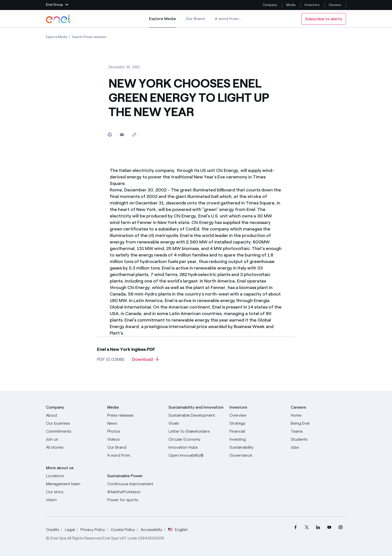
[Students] (318, 439)
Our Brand (195, 19)
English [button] (178, 530)
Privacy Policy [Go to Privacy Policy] (93, 530)
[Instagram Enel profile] (340, 527)
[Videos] (135, 439)
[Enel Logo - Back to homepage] (58, 19)
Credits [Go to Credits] (53, 530)
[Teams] (318, 431)
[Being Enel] (318, 423)
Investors (312, 5)
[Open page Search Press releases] (89, 37)
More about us (60, 468)
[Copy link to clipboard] (134, 134)
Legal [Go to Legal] (70, 530)
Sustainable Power (125, 476)
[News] (135, 423)
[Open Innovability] (196, 455)
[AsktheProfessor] (135, 492)
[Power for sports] (135, 500)
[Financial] (257, 431)
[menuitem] (295, 527)
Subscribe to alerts (324, 19)
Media (291, 5)
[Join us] (74, 439)
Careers (335, 5)
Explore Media (162, 22)
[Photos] (135, 431)
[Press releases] (135, 415)
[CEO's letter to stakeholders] (196, 431)
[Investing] (257, 439)
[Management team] (74, 484)
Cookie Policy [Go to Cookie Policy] (123, 530)
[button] (57, 5)
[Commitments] (74, 431)
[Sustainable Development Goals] (196, 419)
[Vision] (74, 500)
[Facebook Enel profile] (295, 527)
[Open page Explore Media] (57, 37)
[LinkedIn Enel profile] (318, 527)
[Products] (74, 423)
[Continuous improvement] (135, 484)
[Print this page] (110, 134)
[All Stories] (74, 447)
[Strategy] (257, 423)
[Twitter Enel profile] (307, 527)
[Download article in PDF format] (145, 361)
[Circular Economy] (196, 439)
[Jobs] (318, 447)
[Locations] (74, 476)
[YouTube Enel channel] (329, 527)
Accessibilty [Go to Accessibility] (151, 530)
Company (270, 5)
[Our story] (74, 492)
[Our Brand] (135, 447)
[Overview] (257, 415)
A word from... (228, 19)
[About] (74, 415)
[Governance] (257, 455)
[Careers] (318, 415)
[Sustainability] (257, 447)
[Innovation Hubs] (196, 447)
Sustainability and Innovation (196, 407)
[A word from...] (135, 455)
